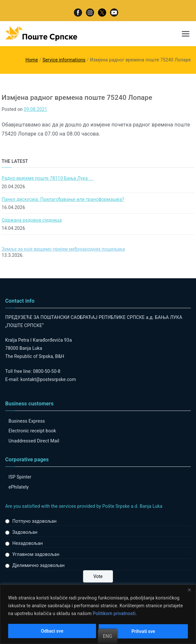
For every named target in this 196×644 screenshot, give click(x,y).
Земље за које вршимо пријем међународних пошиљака (63, 249)
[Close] (189, 590)
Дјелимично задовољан (39, 565)
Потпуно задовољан (35, 521)
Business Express (27, 421)
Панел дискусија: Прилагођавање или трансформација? (63, 199)
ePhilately (19, 487)
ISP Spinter (20, 477)
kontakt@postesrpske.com (48, 379)
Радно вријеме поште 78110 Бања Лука (48, 178)
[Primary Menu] (186, 34)
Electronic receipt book (32, 431)
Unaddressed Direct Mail (34, 441)
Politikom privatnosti (114, 614)
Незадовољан (28, 543)
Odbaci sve (52, 631)
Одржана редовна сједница (32, 220)
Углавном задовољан (36, 554)
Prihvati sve (143, 631)
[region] (98, 614)
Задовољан (25, 532)
